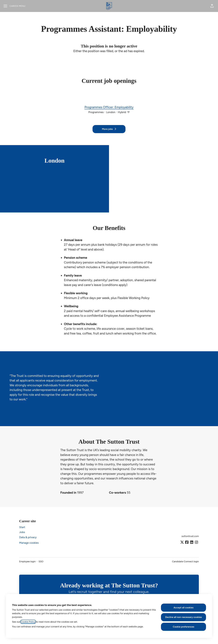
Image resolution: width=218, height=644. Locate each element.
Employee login (27, 561)
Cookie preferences (183, 627)
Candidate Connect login (185, 561)
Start (22, 527)
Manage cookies (29, 543)
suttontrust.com (190, 536)
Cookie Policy (28, 622)
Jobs (22, 532)
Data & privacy (28, 537)
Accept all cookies (183, 608)
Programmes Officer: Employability (109, 107)
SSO (41, 561)
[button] (212, 6)
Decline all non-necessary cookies (183, 617)
